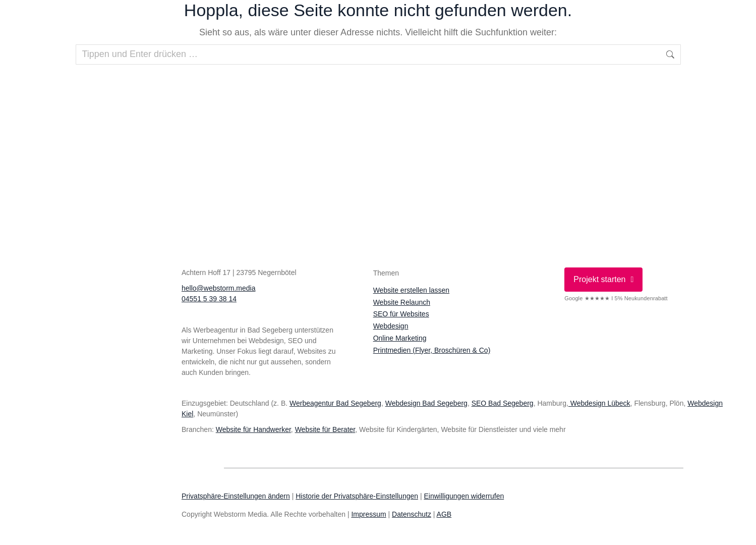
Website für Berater (325, 429)
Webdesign (391, 326)
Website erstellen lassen (411, 290)
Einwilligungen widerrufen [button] (464, 496)
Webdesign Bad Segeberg (426, 403)
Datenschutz (412, 514)
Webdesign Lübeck (599, 403)
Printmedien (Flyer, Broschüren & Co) (432, 350)
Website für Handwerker (253, 429)
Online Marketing (400, 338)
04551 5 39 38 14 (209, 299)
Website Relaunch (402, 302)
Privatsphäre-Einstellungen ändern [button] (236, 496)
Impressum (368, 514)
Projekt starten (603, 279)
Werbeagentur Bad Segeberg (335, 403)
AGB (444, 514)
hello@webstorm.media (219, 288)
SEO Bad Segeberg (503, 403)
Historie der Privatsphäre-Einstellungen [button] (357, 496)
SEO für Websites (401, 314)
